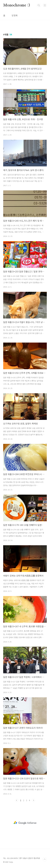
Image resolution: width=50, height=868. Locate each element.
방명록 (15, 15)
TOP (45, 859)
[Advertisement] (25, 823)
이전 (17, 800)
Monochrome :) (17, 5)
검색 (39, 5)
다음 (33, 800)
